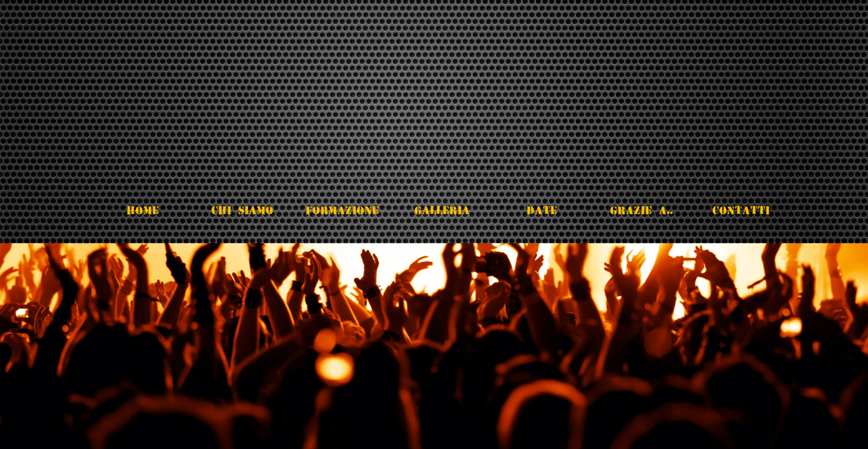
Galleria (442, 210)
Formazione (342, 210)
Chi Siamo (242, 210)
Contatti (741, 210)
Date (542, 210)
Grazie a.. (641, 210)
